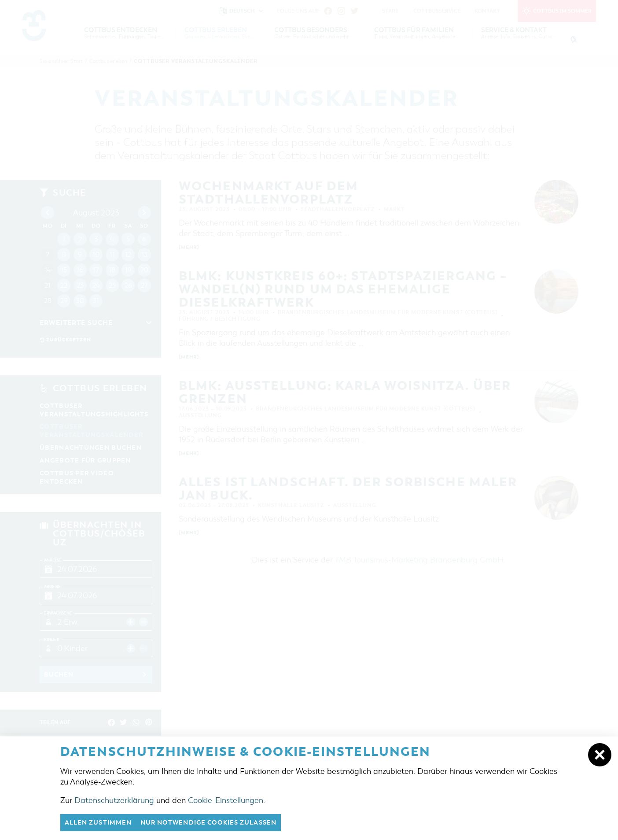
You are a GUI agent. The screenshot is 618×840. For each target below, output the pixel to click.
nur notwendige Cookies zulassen (219, 822)
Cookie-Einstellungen (226, 800)
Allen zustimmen (101, 822)
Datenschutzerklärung (114, 800)
